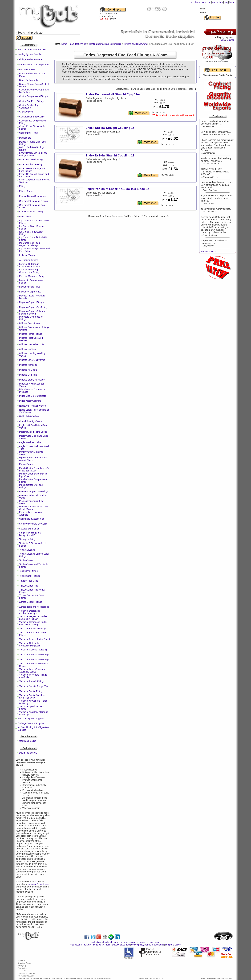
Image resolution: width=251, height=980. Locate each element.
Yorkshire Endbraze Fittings (33, 629)
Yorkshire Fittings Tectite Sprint (34, 639)
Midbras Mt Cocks (28, 370)
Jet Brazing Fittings (29, 260)
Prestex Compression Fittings (34, 491)
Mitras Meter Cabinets (30, 401)
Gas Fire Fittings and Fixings (33, 201)
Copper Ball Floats (28, 133)
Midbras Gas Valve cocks (32, 344)
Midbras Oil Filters (28, 375)
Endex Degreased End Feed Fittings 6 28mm (33, 154)
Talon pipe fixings (28, 539)
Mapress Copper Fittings (31, 302)
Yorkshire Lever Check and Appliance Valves (33, 670)
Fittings (23, 186)
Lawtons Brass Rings (30, 287)
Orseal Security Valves (30, 421)
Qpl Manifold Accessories (32, 519)
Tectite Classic (26, 560)
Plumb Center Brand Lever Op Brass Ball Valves (34, 469)
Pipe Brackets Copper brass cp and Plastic (33, 459)
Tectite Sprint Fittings (30, 576)
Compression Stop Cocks (32, 117)
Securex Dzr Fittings (29, 529)
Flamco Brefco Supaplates (32, 196)
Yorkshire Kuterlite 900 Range (34, 660)
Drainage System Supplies (31, 723)
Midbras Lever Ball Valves (32, 360)
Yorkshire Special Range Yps (34, 686)
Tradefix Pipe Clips (29, 581)
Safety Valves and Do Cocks (33, 524)
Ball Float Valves (27, 70)
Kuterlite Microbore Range (32, 276)
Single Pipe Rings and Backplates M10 (30, 534)
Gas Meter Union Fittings (32, 212)
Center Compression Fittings (33, 96)
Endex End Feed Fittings (31, 159)
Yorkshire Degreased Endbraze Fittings (30, 612)
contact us (218, 2)
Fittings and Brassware (30, 59)
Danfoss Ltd (25, 138)
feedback (195, 2)
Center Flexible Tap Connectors (29, 106)
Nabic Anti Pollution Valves (32, 406)
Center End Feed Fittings (32, 101)
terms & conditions (155, 945)
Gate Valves (25, 217)
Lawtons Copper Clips (30, 292)
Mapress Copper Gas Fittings (34, 307)
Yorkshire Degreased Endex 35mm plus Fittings (33, 618)
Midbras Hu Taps (28, 349)
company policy (173, 945)
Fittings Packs (26, 191)
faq (226, 2)
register (230, 40)
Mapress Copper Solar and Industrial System (33, 312)
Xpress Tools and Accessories (34, 607)
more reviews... (208, 251)
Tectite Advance (27, 550)
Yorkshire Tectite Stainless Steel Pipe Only (32, 696)
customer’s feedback (38, 884)
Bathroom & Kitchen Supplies (32, 50)
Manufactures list (28, 741)
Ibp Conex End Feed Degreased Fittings (29, 244)
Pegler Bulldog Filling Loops (33, 432)
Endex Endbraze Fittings (31, 164)
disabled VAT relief (102, 945)
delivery (87, 945)
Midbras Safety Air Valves (32, 380)
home (232, 2)
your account (130, 942)
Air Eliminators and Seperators (34, 65)
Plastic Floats (26, 464)
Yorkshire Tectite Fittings (31, 691)
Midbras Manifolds (28, 365)
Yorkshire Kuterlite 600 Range (34, 655)
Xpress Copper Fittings (31, 602)
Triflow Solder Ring (29, 586)
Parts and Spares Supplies (31, 719)
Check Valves (26, 112)
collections (97, 942)
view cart (206, 2)
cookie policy (138, 945)
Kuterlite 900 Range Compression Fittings (30, 271)
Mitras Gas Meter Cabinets (33, 396)
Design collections (28, 753)
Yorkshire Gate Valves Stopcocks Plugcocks (30, 644)
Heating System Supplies (30, 54)
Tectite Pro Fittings (28, 571)
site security (76, 945)
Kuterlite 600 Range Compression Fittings (30, 265)
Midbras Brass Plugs (29, 323)
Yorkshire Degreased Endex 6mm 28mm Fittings (33, 623)
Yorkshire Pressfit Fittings (32, 681)
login (222, 40)
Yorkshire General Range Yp (33, 650)
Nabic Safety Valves (29, 416)
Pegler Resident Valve (30, 442)
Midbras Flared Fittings (31, 334)
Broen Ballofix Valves (30, 80)
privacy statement (121, 945)
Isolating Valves (27, 255)
